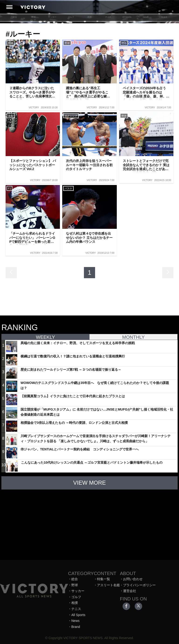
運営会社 (130, 591)
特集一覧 (103, 579)
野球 (34, 17)
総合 (15, 17)
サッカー (52, 17)
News (145, 17)
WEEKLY (45, 337)
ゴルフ (71, 17)
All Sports (127, 17)
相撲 (89, 17)
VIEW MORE (89, 483)
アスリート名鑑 (108, 585)
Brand (164, 17)
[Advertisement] (89, 522)
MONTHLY (133, 337)
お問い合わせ (133, 579)
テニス (108, 17)
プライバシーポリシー (139, 585)
